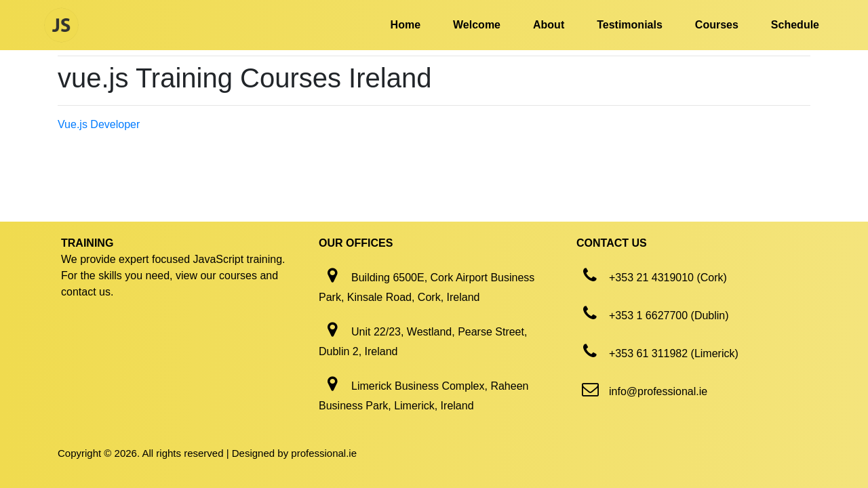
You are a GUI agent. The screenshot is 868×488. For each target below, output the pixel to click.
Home (406, 25)
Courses (717, 25)
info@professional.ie (658, 391)
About (549, 25)
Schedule (795, 25)
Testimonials (630, 25)
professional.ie (324, 453)
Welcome (477, 25)
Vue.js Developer (99, 124)
